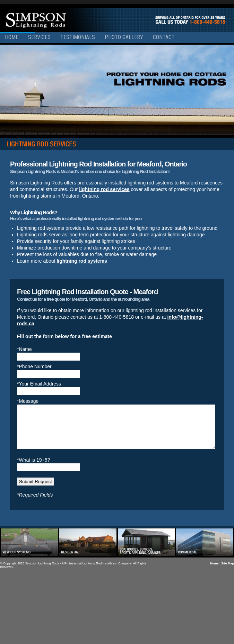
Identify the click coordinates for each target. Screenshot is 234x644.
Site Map (228, 572)
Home (12, 37)
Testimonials (78, 37)
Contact (164, 37)
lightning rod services (104, 189)
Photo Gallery (124, 37)
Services (39, 37)
